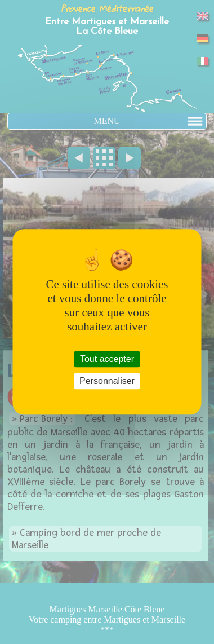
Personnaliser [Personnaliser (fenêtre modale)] (107, 381)
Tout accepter (107, 359)
